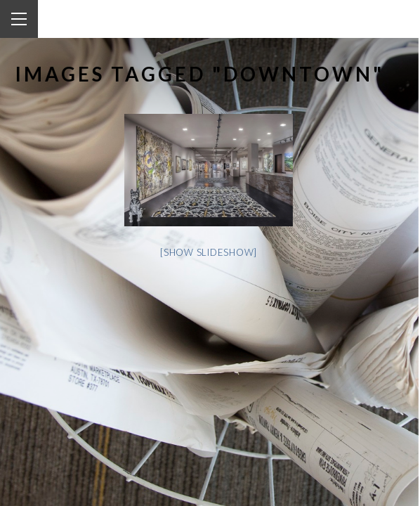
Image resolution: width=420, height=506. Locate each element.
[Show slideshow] (197, 252)
